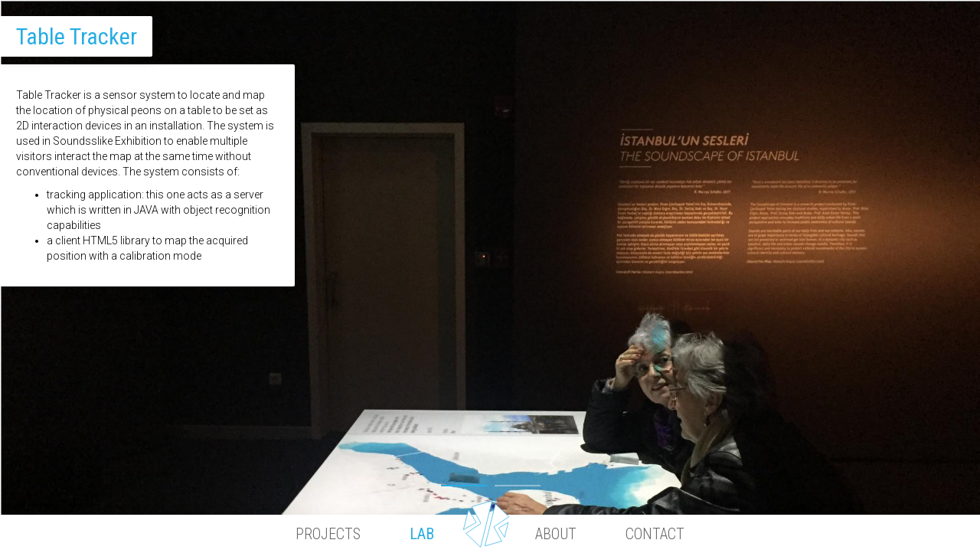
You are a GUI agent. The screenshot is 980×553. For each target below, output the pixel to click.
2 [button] (518, 482)
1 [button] (464, 482)
